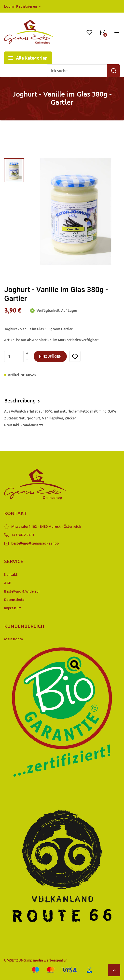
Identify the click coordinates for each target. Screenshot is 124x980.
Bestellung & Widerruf (22, 591)
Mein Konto (14, 639)
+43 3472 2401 (23, 535)
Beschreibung (20, 401)
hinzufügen (50, 356)
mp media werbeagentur (47, 960)
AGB (8, 583)
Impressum (13, 608)
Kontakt (11, 575)
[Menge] (18, 356)
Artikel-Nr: (17, 375)
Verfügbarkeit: (48, 311)
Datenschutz (14, 600)
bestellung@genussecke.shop (35, 543)
